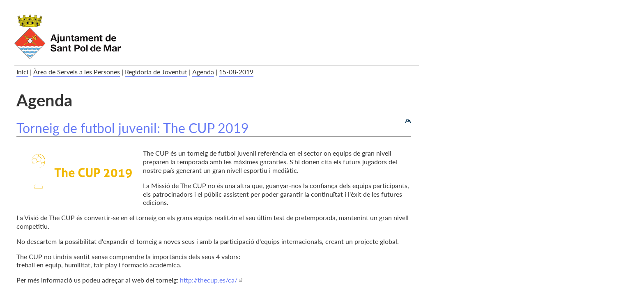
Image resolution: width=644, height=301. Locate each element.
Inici (22, 72)
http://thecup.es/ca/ (209, 280)
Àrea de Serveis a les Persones (77, 72)
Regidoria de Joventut (156, 72)
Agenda (203, 72)
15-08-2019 (236, 72)
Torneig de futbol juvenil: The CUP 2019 (133, 128)
